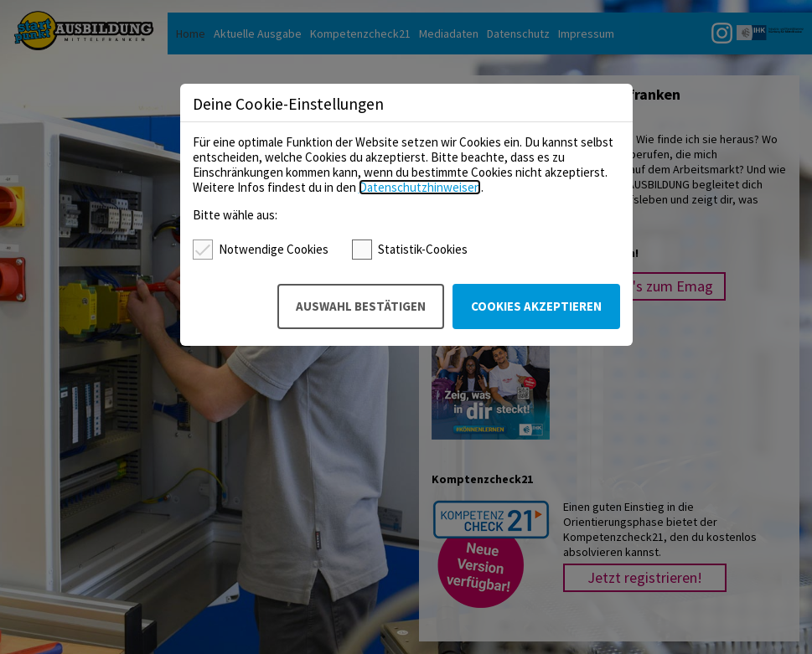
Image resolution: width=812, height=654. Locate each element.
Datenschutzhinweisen (420, 187)
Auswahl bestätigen (361, 306)
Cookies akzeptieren (536, 306)
